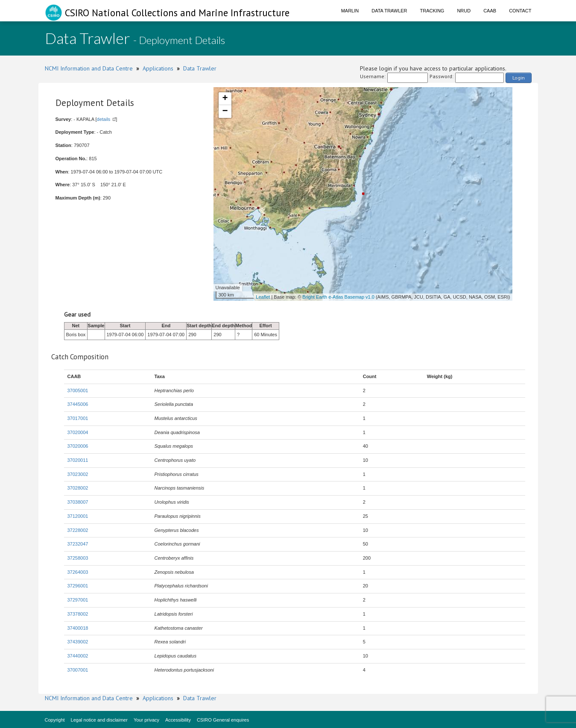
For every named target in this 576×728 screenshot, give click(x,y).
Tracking (432, 11)
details (104, 119)
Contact (520, 11)
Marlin (350, 11)
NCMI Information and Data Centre (89, 68)
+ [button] (225, 99)
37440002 (78, 656)
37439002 (78, 642)
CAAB (490, 11)
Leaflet (263, 297)
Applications (158, 68)
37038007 (78, 502)
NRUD (464, 11)
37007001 (78, 670)
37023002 (78, 474)
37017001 (78, 418)
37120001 (78, 516)
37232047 (78, 544)
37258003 (78, 558)
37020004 (78, 432)
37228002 (78, 530)
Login (519, 78)
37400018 (78, 628)
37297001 (78, 600)
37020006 (78, 446)
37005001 (78, 390)
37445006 (78, 404)
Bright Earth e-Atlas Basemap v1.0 (338, 297)
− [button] (225, 112)
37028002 (78, 488)
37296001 (78, 586)
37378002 (78, 614)
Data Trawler (389, 11)
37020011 (78, 460)
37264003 (78, 572)
